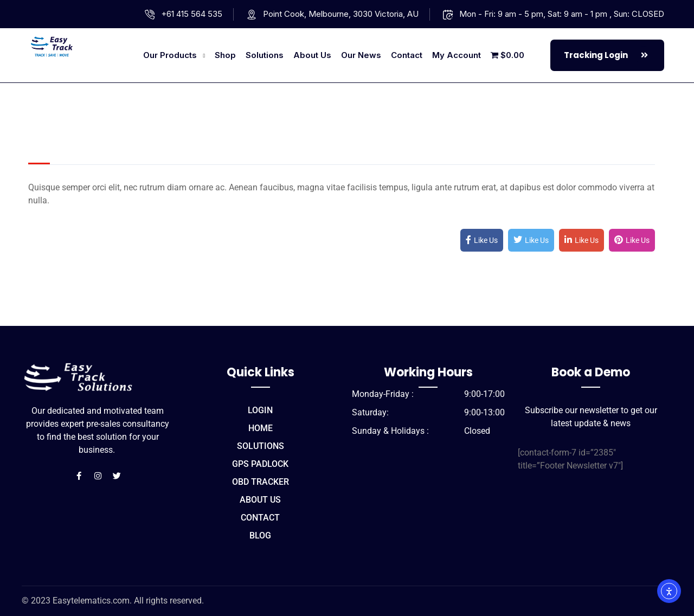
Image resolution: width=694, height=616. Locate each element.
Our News (361, 55)
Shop (225, 55)
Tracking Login (609, 55)
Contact (407, 55)
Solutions (265, 55)
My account (457, 55)
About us (312, 55)
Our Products (170, 55)
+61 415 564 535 (192, 14)
